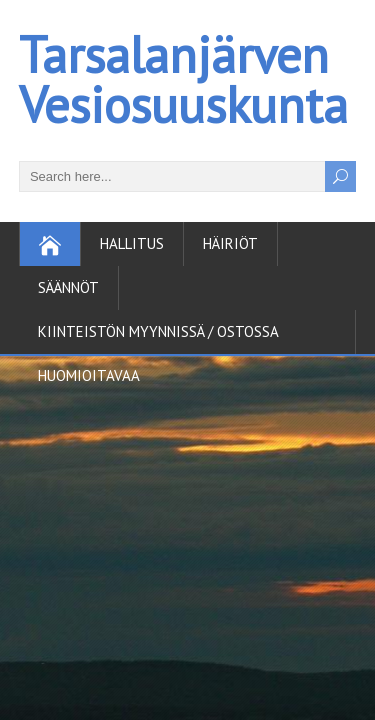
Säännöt (68, 287)
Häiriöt (230, 243)
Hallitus (132, 243)
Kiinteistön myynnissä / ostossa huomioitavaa (158, 338)
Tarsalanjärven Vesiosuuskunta (183, 79)
